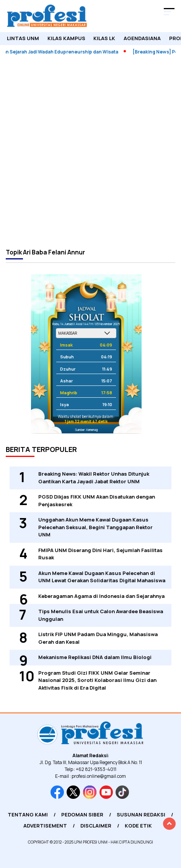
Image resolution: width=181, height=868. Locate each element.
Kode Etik (138, 826)
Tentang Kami (28, 815)
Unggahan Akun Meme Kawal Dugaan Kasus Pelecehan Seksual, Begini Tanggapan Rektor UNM (95, 527)
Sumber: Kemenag (86, 430)
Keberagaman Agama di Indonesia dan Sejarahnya (101, 596)
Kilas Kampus (66, 38)
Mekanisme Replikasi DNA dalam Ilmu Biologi (95, 657)
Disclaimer (96, 826)
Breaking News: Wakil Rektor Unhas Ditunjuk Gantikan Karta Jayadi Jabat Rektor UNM (94, 478)
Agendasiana (142, 38)
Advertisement (45, 826)
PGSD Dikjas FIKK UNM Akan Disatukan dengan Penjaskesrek (97, 500)
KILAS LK (104, 38)
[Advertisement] (90, 151)
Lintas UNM (23, 38)
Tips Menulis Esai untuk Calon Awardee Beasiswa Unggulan (101, 615)
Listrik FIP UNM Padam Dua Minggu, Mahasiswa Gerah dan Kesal (98, 638)
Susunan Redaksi (141, 815)
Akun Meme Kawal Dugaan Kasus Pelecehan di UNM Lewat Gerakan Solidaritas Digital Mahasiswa (102, 577)
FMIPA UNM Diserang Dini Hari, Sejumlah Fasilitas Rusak (100, 554)
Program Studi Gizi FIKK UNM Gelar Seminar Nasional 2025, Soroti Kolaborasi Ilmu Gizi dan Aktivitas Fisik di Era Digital (97, 680)
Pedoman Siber (82, 815)
